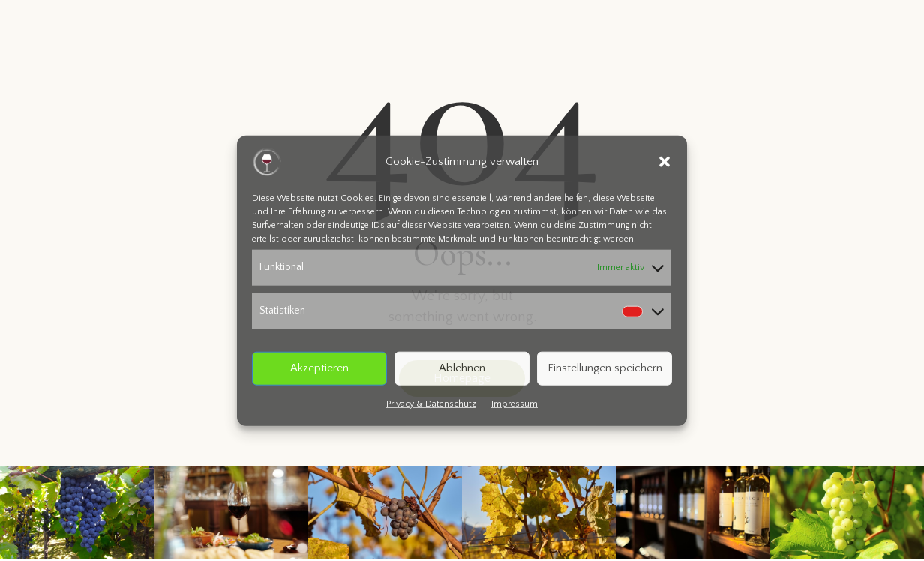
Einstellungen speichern (605, 368)
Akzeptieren (319, 368)
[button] (664, 162)
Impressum (514, 403)
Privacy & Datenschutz (431, 403)
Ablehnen (462, 368)
